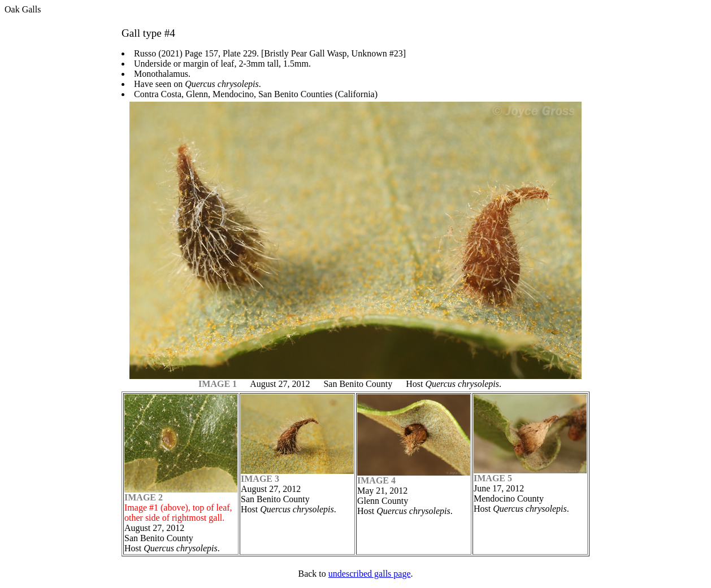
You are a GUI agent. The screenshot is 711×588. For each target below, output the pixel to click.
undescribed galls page (370, 574)
